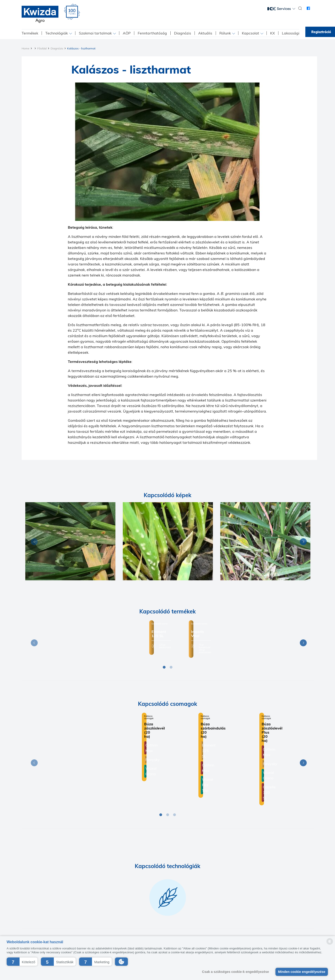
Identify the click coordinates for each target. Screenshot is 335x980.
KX (272, 33)
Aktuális (205, 33)
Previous (33, 543)
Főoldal (42, 48)
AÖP (127, 33)
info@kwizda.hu (261, 932)
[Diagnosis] (70, 541)
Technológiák (57, 33)
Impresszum (140, 917)
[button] (22, 962)
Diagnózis (183, 33)
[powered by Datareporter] (330, 944)
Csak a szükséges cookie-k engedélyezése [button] (236, 972)
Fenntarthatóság (152, 33)
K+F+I (158, 917)
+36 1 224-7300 (229, 932)
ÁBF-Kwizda (213, 917)
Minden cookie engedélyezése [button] (302, 972)
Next (302, 543)
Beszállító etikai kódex (183, 917)
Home (26, 48)
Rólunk (225, 33)
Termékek (30, 33)
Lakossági (291, 33)
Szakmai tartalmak (95, 33)
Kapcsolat (251, 33)
